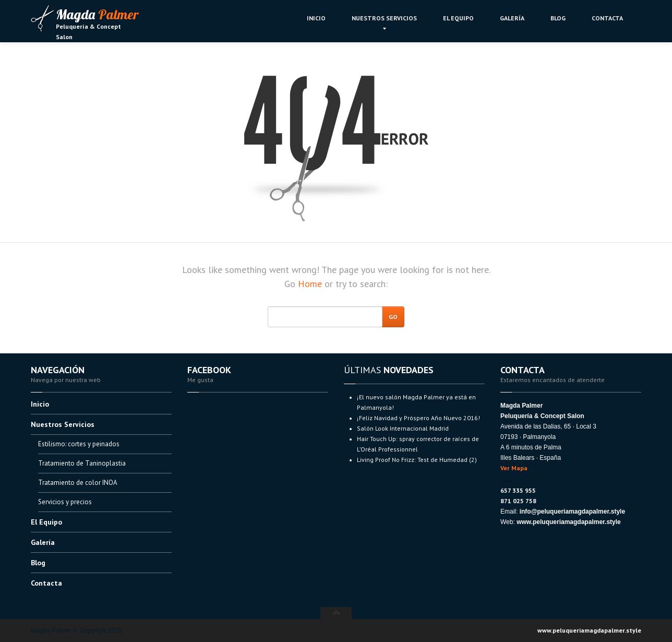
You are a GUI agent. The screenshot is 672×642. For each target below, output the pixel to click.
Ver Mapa (514, 468)
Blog (558, 18)
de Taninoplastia (82, 463)
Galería (512, 18)
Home (310, 284)
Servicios (384, 18)
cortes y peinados (79, 444)
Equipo (458, 18)
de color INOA (78, 483)
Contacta (607, 18)
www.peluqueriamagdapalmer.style (589, 630)
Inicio (316, 18)
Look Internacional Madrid (403, 428)
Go (393, 317)
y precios (65, 502)
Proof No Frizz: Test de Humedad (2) (417, 460)
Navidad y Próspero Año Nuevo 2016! (418, 418)
